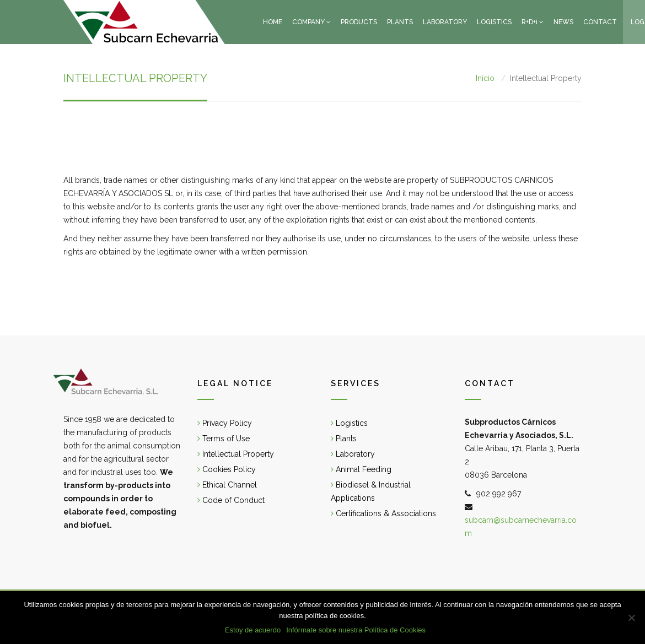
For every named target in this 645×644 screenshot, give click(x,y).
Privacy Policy (225, 423)
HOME (273, 22)
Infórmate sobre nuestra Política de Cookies (356, 630)
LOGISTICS (494, 22)
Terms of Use (224, 439)
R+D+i (530, 22)
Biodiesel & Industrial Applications (371, 491)
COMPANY (308, 22)
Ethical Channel (227, 485)
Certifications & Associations (383, 513)
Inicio (485, 78)
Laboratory (353, 454)
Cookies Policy (227, 469)
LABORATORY (445, 22)
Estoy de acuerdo (253, 630)
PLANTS (400, 22)
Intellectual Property (236, 454)
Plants (344, 439)
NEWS (563, 22)
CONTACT (600, 22)
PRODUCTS (359, 22)
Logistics (349, 423)
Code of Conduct (231, 500)
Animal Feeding (361, 469)
